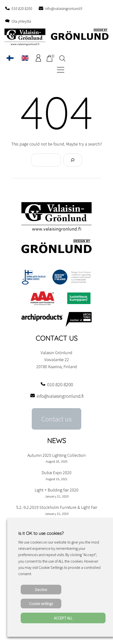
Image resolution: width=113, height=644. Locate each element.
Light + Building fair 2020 (56, 490)
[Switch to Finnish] (10, 58)
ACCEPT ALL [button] (63, 618)
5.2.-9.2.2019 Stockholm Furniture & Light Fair (57, 507)
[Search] (73, 160)
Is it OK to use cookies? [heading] (41, 533)
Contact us (56, 419)
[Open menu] (60, 69)
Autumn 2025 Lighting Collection (56, 455)
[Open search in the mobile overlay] (62, 58)
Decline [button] (41, 590)
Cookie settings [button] (41, 604)
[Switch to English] (25, 58)
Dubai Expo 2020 (56, 473)
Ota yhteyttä (21, 21)
